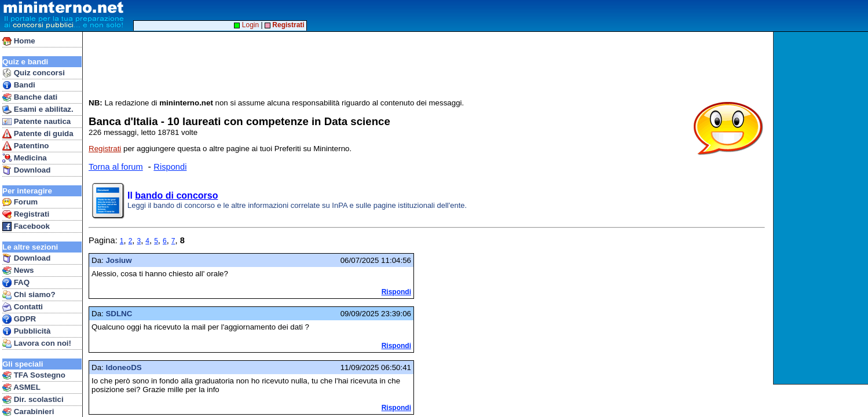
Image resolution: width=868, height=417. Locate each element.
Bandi (19, 85)
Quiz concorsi (34, 73)
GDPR (19, 319)
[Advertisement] (822, 208)
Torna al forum (116, 167)
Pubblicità (26, 331)
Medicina (25, 158)
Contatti (23, 307)
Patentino (25, 146)
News (18, 270)
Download (26, 170)
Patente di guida (38, 134)
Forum (20, 202)
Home (19, 41)
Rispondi (170, 167)
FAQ (16, 283)
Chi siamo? (29, 295)
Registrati (26, 214)
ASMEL (21, 387)
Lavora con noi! (37, 343)
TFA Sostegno (34, 375)
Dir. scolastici (33, 400)
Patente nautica (36, 122)
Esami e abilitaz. (38, 109)
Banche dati (30, 97)
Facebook (26, 226)
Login (246, 25)
